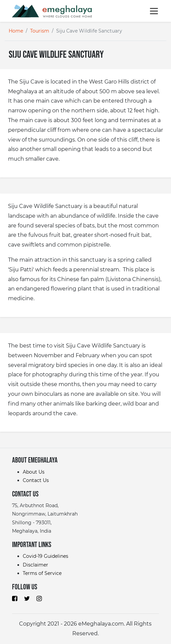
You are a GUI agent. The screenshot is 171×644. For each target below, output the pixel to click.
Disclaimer (35, 565)
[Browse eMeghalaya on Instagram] (39, 598)
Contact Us (36, 480)
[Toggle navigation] (151, 11)
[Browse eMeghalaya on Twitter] (27, 598)
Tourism (40, 31)
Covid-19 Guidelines (46, 556)
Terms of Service (42, 573)
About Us (34, 472)
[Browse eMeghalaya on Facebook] (15, 598)
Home (16, 31)
